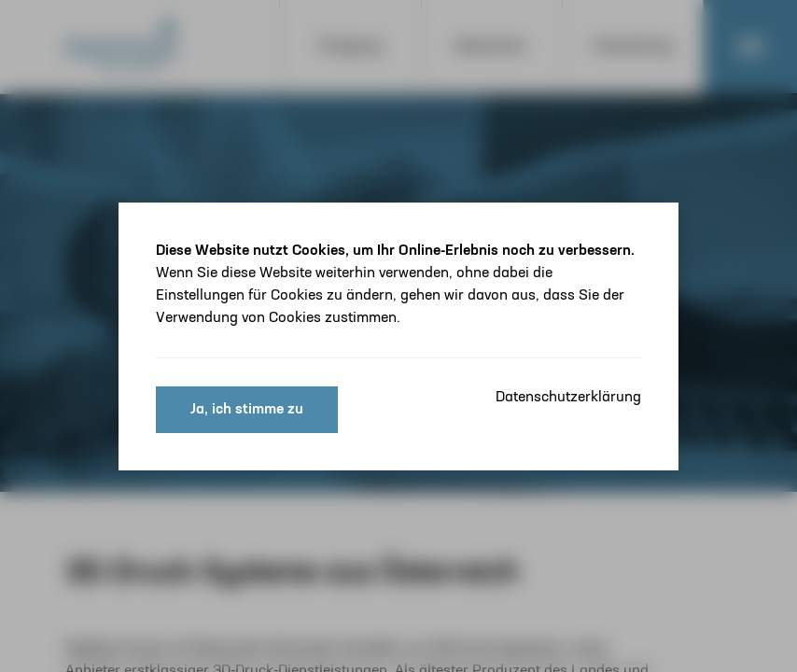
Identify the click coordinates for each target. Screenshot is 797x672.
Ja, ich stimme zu (247, 410)
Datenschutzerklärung (568, 398)
